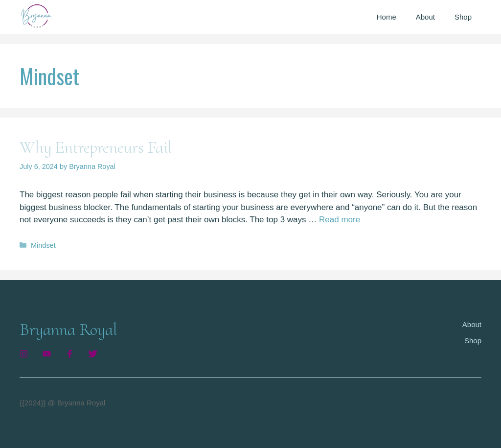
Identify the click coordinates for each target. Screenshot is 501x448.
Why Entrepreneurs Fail (96, 147)
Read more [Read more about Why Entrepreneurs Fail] (340, 220)
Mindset (43, 245)
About (425, 17)
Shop (463, 17)
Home (387, 17)
